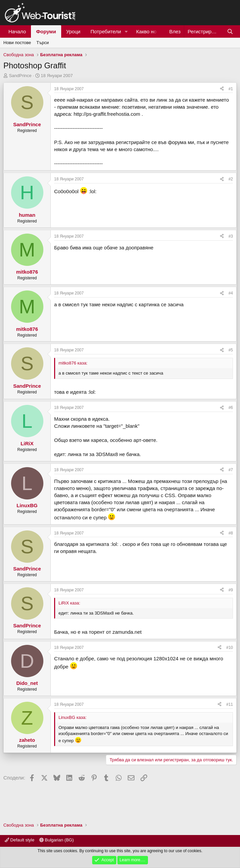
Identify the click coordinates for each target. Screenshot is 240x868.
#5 (231, 350)
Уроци (73, 31)
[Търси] (230, 31)
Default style (19, 840)
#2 (231, 179)
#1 (231, 89)
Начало (17, 31)
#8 (231, 533)
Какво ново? (150, 31)
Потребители (106, 31)
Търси (43, 43)
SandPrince (20, 76)
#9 (231, 590)
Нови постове (17, 43)
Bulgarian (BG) (57, 840)
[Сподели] (222, 89)
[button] (126, 31)
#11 (230, 704)
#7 (231, 470)
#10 (230, 648)
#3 (231, 236)
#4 (231, 293)
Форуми (46, 31)
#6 (231, 408)
